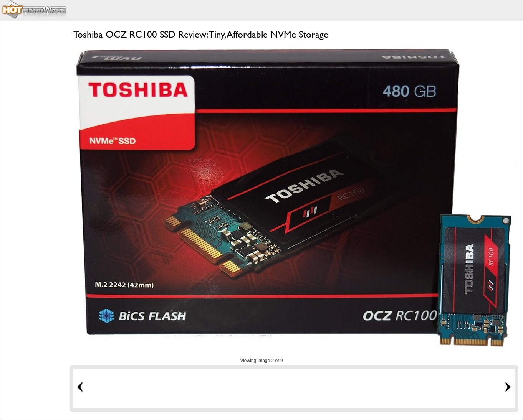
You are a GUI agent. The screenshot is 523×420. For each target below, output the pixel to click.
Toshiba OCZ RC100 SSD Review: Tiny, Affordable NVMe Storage (201, 34)
